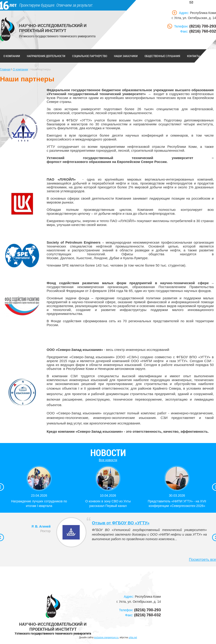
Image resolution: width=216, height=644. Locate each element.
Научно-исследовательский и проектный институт (53, 28)
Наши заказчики (126, 56)
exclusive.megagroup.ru (106, 637)
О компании (12, 56)
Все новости (108, 460)
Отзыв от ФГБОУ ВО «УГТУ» (121, 523)
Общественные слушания (162, 56)
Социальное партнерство (90, 56)
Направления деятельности (46, 56)
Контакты (194, 56)
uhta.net (133, 637)
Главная (5, 69)
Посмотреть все (202, 560)
